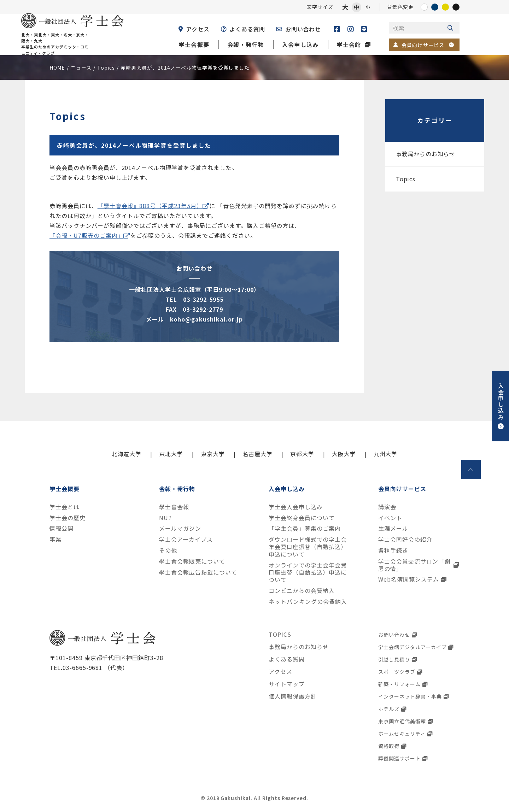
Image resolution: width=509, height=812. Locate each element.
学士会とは (65, 507)
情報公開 (62, 528)
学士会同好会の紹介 (405, 539)
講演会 (387, 507)
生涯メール (393, 528)
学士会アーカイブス (186, 539)
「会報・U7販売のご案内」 (86, 235)
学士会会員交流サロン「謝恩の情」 (414, 565)
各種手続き (393, 550)
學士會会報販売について (192, 561)
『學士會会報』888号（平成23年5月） (150, 206)
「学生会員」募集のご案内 (305, 528)
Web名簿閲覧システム (409, 579)
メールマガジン (180, 528)
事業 (55, 539)
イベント (390, 518)
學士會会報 (174, 507)
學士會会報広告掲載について (198, 572)
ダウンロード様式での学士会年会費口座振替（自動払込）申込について (308, 547)
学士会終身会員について (302, 518)
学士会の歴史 (68, 518)
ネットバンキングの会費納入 (308, 602)
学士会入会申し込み (296, 507)
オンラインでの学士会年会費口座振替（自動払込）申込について (308, 572)
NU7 (165, 518)
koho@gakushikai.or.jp (206, 319)
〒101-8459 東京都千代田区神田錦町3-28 (106, 658)
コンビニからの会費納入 (302, 591)
